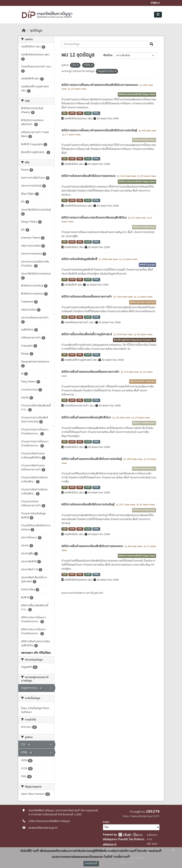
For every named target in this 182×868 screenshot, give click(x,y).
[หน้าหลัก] (24, 31)
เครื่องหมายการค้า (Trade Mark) (143, 302)
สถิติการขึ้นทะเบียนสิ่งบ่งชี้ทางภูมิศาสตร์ (87, 334)
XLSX (88, 113)
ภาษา (106, 822)
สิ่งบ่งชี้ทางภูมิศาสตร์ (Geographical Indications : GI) (135, 340)
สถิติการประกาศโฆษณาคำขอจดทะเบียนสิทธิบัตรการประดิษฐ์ (100, 130)
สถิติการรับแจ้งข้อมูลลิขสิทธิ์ (80, 259)
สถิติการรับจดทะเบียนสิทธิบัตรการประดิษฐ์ (88, 504)
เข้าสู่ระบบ (155, 3)
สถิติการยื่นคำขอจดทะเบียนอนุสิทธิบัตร (87, 417)
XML (80, 113)
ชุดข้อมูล (36, 31)
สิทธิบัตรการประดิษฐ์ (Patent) (144, 140)
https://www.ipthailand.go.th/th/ (141, 816)
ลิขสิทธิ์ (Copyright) (147, 265)
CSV (65, 113)
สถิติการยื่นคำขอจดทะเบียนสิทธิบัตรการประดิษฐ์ (92, 459)
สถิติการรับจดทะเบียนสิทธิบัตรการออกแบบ (89, 176)
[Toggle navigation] (158, 15)
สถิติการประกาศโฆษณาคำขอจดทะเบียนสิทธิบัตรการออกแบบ (100, 85)
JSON (72, 113)
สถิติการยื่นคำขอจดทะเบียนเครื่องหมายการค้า (91, 372)
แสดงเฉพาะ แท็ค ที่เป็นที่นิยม (36, 653)
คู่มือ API (99, 593)
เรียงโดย (108, 55)
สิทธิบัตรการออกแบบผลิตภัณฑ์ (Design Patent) (137, 94)
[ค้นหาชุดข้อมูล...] (104, 44)
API (88, 593)
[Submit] (152, 44)
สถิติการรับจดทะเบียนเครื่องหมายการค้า (87, 297)
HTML (96, 113)
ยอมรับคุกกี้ (91, 863)
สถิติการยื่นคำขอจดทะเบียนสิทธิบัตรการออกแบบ (93, 546)
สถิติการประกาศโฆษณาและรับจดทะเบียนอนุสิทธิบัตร (94, 218)
